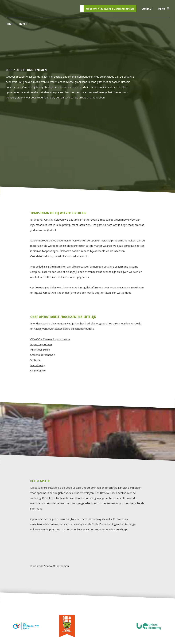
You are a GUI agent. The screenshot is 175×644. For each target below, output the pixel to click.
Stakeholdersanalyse (43, 355)
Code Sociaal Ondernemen (53, 566)
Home (9, 24)
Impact (24, 24)
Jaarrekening (38, 365)
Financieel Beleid (40, 349)
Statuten (35, 360)
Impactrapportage (41, 344)
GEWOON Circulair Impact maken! (50, 339)
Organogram (38, 370)
